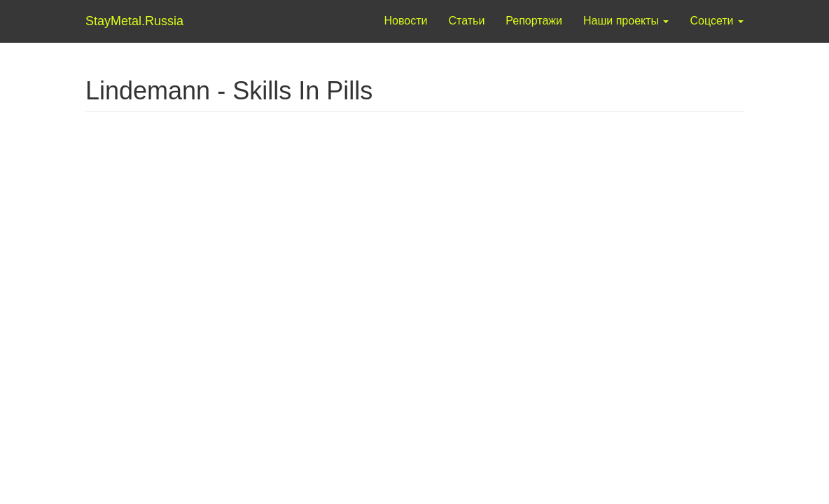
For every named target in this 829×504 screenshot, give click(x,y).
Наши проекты (626, 21)
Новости (406, 21)
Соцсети (717, 21)
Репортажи (534, 21)
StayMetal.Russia (115, 21)
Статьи (466, 21)
